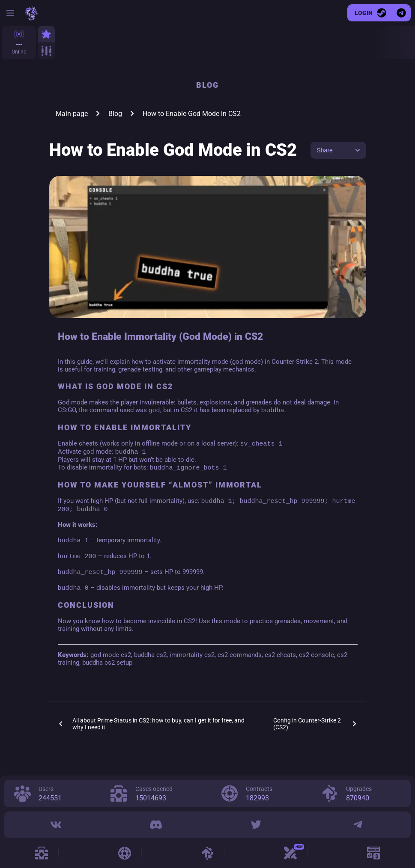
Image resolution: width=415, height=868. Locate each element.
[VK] (56, 825)
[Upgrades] (207, 853)
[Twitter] (256, 825)
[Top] (46, 34)
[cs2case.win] (31, 13)
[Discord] (155, 825)
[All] (46, 51)
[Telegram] (358, 825)
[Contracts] (125, 853)
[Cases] (42, 853)
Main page (72, 114)
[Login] (370, 13)
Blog (115, 114)
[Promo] (373, 853)
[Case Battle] (290, 853)
